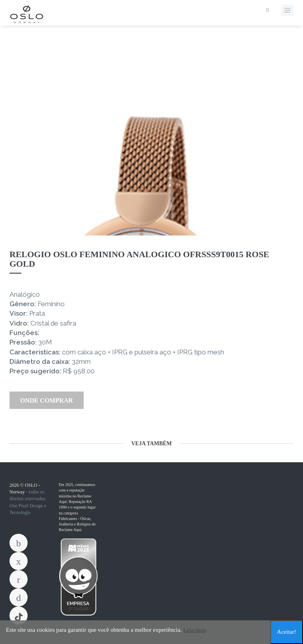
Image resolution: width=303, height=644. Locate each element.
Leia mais (195, 630)
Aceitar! (287, 632)
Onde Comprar (47, 400)
